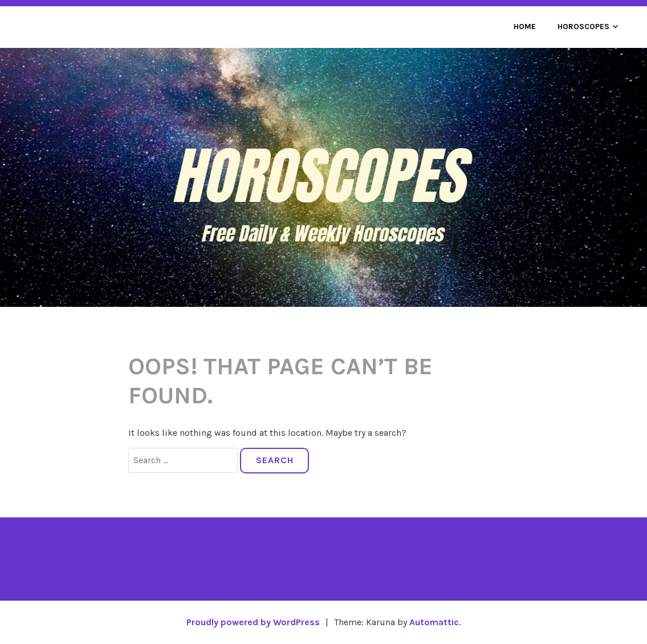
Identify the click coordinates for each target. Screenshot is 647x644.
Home (525, 27)
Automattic (434, 622)
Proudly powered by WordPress (253, 622)
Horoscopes (583, 27)
